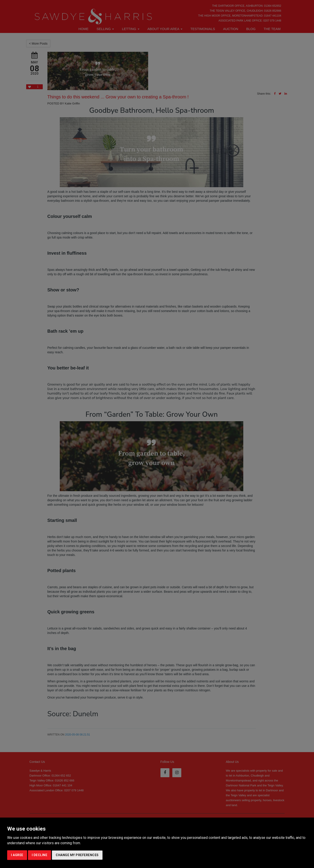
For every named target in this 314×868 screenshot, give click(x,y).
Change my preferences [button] (77, 855)
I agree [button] (17, 855)
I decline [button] (40, 855)
